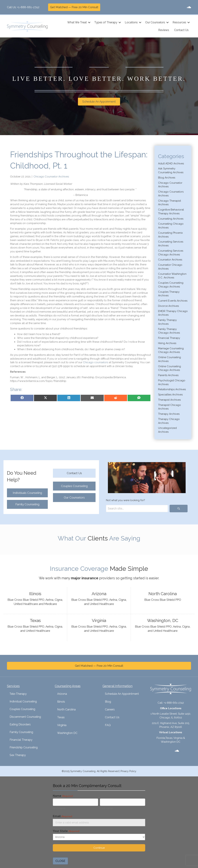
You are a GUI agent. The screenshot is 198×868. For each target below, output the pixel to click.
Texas (61, 717)
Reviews (164, 30)
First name (59, 808)
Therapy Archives (169, 414)
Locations (131, 22)
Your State (66, 831)
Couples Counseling (22, 709)
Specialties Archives (170, 395)
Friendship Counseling (24, 747)
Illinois (61, 702)
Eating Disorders (20, 724)
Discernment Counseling (25, 717)
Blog (108, 702)
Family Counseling (21, 732)
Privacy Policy (128, 771)
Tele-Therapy (18, 694)
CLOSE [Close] (60, 861)
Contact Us (181, 30)
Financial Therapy (169, 338)
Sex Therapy (18, 755)
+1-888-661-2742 (28, 7)
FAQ (108, 725)
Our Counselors (155, 22)
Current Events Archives (173, 301)
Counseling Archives (171, 219)
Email (62, 816)
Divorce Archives (168, 306)
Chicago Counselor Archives (51, 177)
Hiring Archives (167, 343)
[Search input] (137, 509)
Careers (110, 709)
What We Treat (77, 22)
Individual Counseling (23, 701)
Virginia (62, 725)
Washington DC (67, 733)
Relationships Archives (172, 389)
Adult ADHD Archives (171, 164)
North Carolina (66, 709)
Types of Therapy (106, 22)
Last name (106, 808)
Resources (179, 22)
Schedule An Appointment (122, 694)
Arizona (62, 694)
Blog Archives (167, 178)
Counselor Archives (170, 260)
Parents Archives (168, 375)
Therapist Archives (169, 400)
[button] (89, 22)
